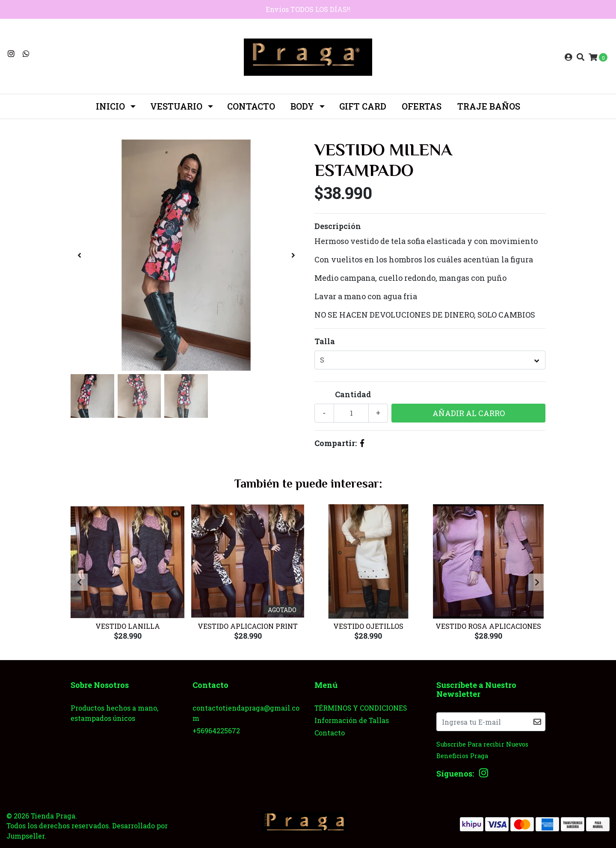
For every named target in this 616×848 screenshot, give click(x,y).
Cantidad (353, 394)
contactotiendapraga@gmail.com (246, 713)
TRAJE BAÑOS (489, 106)
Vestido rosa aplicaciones (488, 626)
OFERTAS (422, 106)
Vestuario (176, 106)
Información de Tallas (352, 720)
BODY (302, 106)
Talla (325, 341)
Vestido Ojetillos (368, 626)
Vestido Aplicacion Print (248, 626)
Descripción (338, 226)
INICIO (110, 106)
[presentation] (79, 255)
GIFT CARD (363, 106)
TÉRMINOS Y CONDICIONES (361, 708)
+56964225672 (216, 730)
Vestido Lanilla (128, 626)
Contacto (251, 106)
